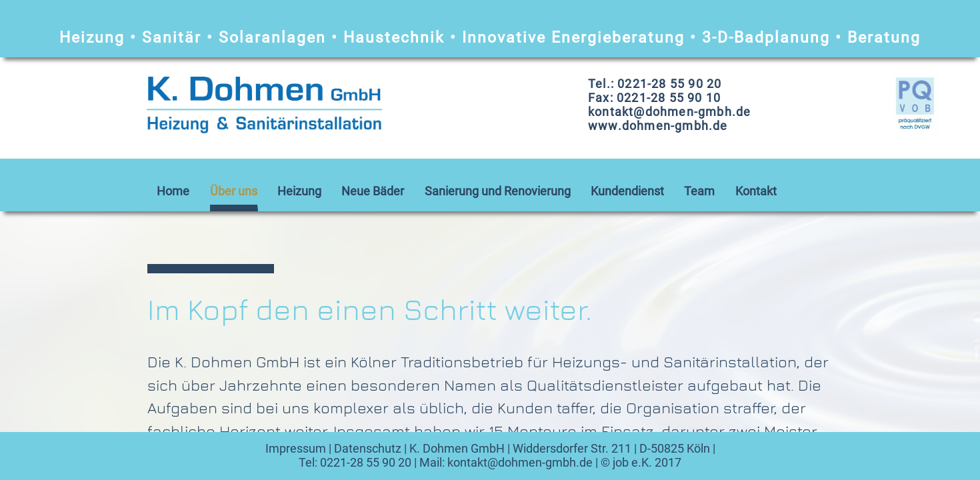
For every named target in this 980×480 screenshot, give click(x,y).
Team (699, 191)
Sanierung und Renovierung (498, 191)
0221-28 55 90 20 (366, 462)
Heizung (299, 191)
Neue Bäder (373, 191)
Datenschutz (368, 448)
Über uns (234, 191)
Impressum (296, 448)
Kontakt (756, 191)
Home (173, 191)
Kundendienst (627, 191)
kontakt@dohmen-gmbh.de (520, 462)
